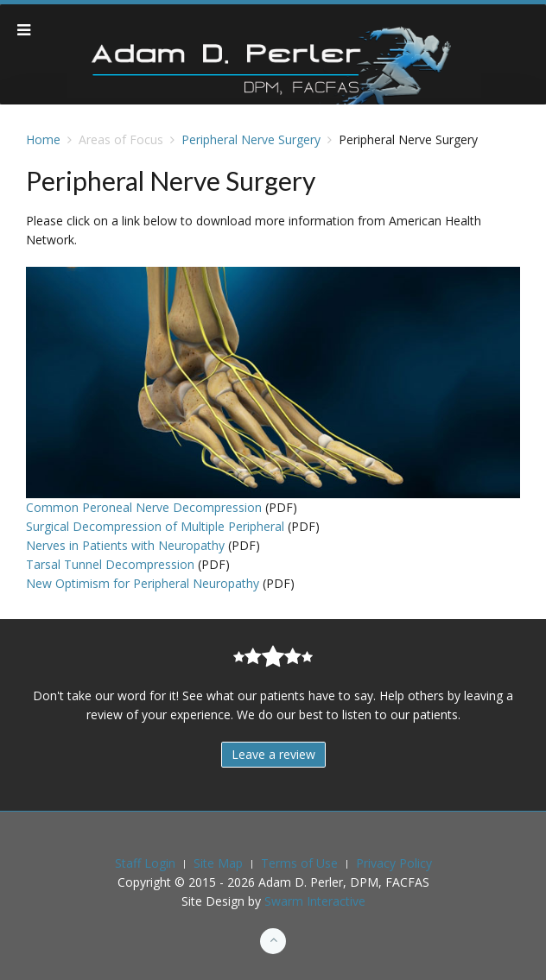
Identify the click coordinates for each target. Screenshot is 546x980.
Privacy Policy (394, 863)
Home (43, 139)
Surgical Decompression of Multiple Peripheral (155, 526)
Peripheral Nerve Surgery (251, 139)
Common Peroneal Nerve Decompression (144, 507)
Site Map (218, 863)
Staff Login (145, 863)
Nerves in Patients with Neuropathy (125, 545)
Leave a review (273, 754)
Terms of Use (299, 863)
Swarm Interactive (315, 901)
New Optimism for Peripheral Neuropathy (143, 583)
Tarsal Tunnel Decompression (110, 564)
